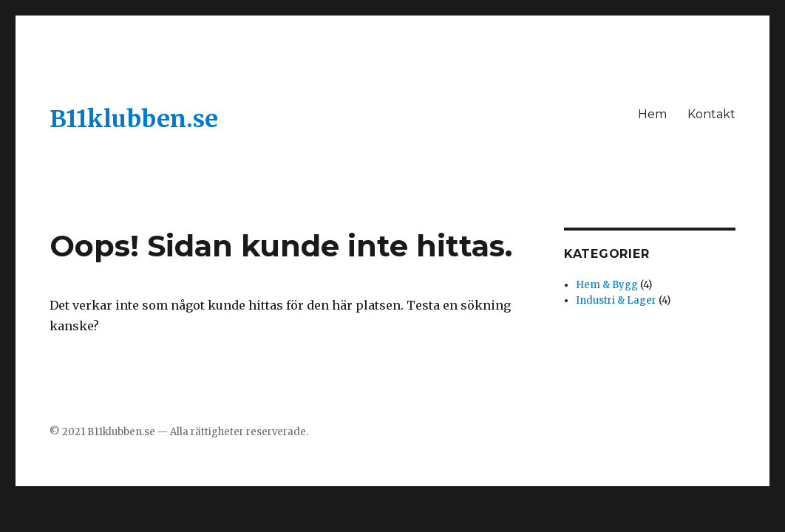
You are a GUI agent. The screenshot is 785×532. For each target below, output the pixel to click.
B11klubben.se (134, 119)
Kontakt (711, 114)
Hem (652, 114)
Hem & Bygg (607, 285)
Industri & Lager (616, 300)
